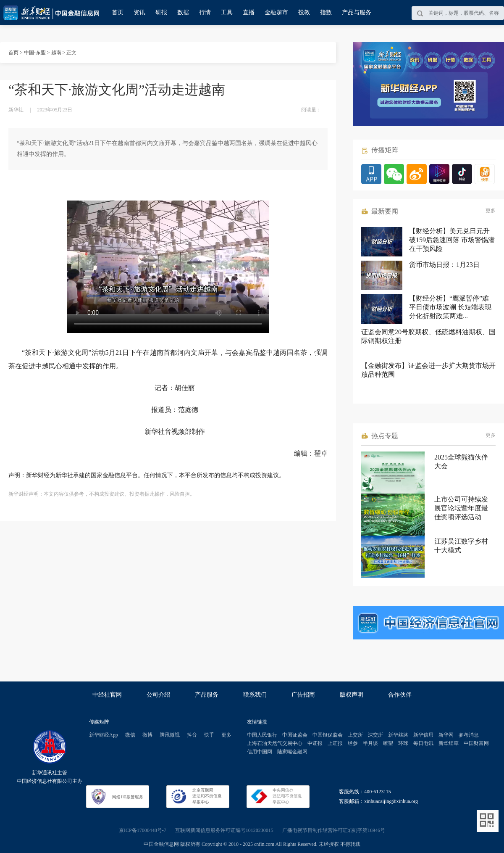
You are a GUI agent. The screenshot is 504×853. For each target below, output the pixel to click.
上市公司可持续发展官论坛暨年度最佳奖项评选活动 (461, 508)
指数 (326, 12)
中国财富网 (476, 743)
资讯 (139, 12)
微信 (130, 735)
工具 (227, 12)
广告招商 (303, 695)
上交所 (355, 735)
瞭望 (388, 743)
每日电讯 (423, 743)
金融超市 (276, 12)
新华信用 (423, 735)
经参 (353, 743)
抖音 (192, 735)
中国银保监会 (328, 735)
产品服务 (207, 695)
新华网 (446, 735)
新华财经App (104, 735)
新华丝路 (398, 735)
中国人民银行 (262, 735)
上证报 (335, 743)
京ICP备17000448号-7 (143, 830)
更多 (491, 211)
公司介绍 (158, 695)
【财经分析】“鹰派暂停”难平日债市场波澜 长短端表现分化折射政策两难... (450, 307)
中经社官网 (107, 695)
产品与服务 (357, 12)
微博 (147, 735)
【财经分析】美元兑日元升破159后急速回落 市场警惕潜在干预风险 (452, 240)
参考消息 (469, 735)
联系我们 (255, 695)
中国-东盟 (35, 53)
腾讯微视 (170, 735)
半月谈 (370, 743)
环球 (403, 743)
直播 (249, 12)
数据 (183, 12)
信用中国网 (260, 752)
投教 (304, 12)
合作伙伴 (400, 695)
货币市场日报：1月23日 (444, 265)
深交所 (375, 735)
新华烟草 (449, 743)
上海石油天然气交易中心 (275, 743)
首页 (118, 12)
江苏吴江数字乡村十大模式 (461, 546)
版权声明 (352, 695)
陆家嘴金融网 (292, 752)
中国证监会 (295, 735)
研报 (161, 12)
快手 (209, 735)
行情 (205, 12)
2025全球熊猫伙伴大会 (461, 462)
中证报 (315, 743)
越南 (56, 53)
